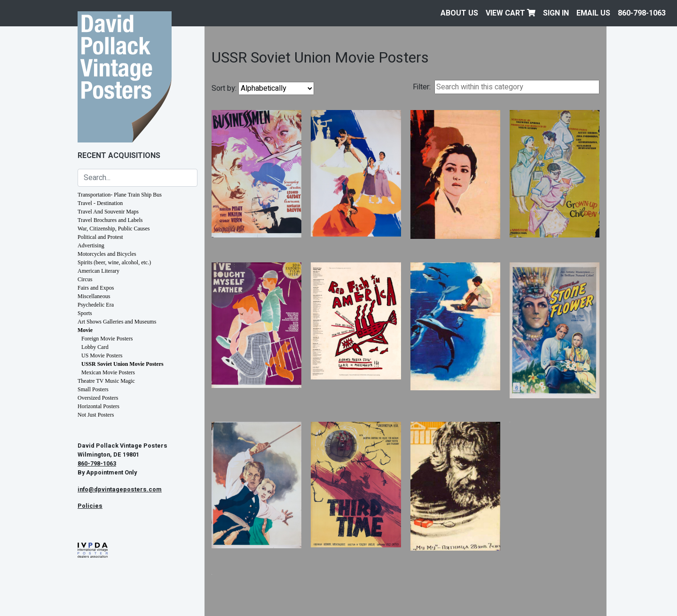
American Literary (98, 271)
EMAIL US (593, 13)
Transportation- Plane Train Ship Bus (120, 195)
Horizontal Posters (98, 406)
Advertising (91, 245)
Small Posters (93, 389)
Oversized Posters (98, 398)
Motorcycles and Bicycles (107, 254)
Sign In (556, 13)
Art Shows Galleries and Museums (117, 322)
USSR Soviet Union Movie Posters (122, 364)
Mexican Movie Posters (108, 372)
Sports (85, 313)
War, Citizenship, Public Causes (114, 229)
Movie (85, 330)
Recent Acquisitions (119, 156)
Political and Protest (100, 237)
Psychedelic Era (96, 305)
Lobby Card (95, 347)
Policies (90, 506)
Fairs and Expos (96, 288)
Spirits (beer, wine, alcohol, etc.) (114, 262)
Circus (85, 279)
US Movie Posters (102, 355)
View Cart (511, 13)
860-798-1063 (642, 13)
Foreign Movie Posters (107, 339)
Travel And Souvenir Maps (108, 212)
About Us (459, 13)
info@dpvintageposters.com (120, 490)
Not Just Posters (96, 415)
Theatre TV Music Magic (106, 381)
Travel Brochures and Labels (110, 220)
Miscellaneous (94, 296)
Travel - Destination (100, 203)
